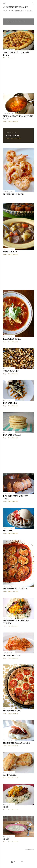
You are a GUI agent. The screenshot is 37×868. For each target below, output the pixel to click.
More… (30, 11)
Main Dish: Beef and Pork (17, 743)
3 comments (11, 58)
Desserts (8, 531)
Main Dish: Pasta (12, 655)
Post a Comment (13, 122)
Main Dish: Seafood (13, 194)
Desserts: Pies (10, 403)
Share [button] (5, 58)
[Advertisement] (18, 76)
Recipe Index (21, 11)
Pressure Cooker (12, 339)
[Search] (33, 3)
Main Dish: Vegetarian (15, 589)
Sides (6, 807)
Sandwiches (10, 775)
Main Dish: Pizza (12, 711)
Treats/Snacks (11, 371)
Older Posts (30, 850)
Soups (6, 839)
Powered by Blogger (19, 862)
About (12, 11)
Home (6, 11)
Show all (8, 22)
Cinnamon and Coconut (15, 7)
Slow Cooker (10, 252)
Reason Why (13, 135)
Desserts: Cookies (12, 435)
